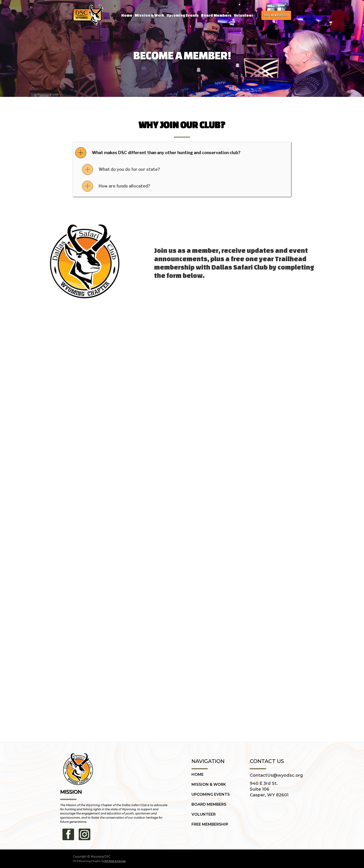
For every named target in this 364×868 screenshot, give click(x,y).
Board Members (216, 15)
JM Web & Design (115, 861)
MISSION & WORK (209, 785)
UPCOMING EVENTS (211, 795)
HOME (198, 775)
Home (127, 15)
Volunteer (243, 15)
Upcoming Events (183, 15)
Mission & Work (149, 15)
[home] (88, 15)
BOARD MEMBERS (209, 804)
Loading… (182, 515)
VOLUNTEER (204, 814)
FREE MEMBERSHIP (276, 15)
